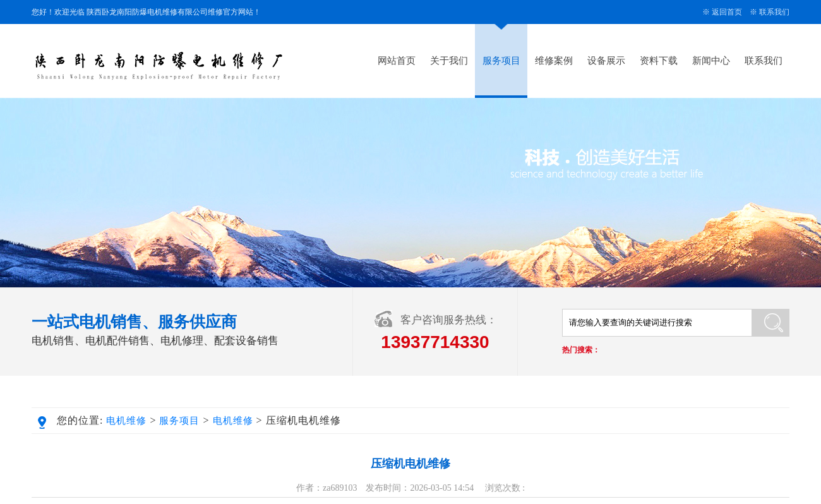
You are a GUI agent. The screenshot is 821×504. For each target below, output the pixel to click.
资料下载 (659, 61)
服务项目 (501, 61)
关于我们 (449, 61)
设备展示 (606, 61)
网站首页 (397, 61)
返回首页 (727, 12)
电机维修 (126, 421)
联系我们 (774, 12)
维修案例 (554, 61)
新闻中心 (711, 61)
